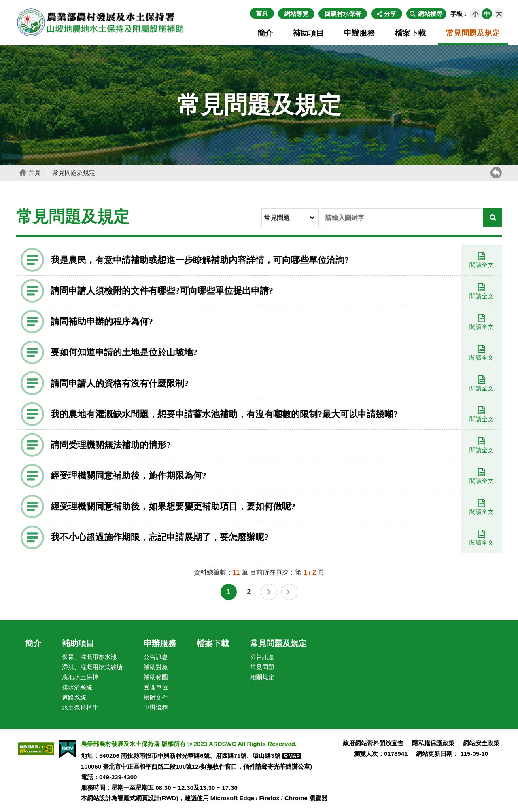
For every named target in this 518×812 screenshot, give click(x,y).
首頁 (262, 13)
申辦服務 (359, 33)
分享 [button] (390, 14)
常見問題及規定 (473, 33)
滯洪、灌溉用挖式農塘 (92, 667)
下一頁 (269, 592)
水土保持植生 (80, 707)
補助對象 (156, 667)
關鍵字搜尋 (322, 227)
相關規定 (262, 677)
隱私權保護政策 (433, 743)
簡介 (265, 33)
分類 (262, 209)
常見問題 (262, 667)
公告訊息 (156, 657)
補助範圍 (156, 677)
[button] (426, 14)
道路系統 (74, 697)
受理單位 (156, 687)
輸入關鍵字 (322, 209)
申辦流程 (156, 707)
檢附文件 (156, 697)
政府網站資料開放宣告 (373, 743)
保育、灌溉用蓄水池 (89, 657)
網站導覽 (296, 14)
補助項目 (308, 33)
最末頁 (289, 592)
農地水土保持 (80, 677)
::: (245, 14)
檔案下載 (410, 33)
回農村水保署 (343, 14)
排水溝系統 (77, 687)
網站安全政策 (481, 743)
